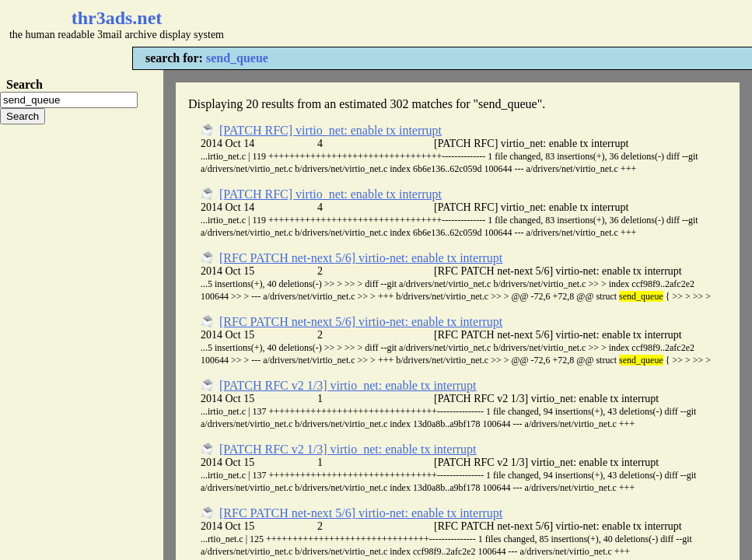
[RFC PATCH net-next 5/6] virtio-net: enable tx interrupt (361, 258)
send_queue (237, 58)
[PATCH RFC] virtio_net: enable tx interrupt (331, 130)
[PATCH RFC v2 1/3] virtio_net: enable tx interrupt (348, 385)
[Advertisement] (463, 23)
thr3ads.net (117, 18)
